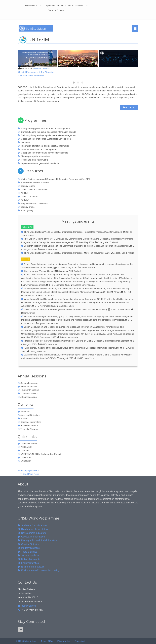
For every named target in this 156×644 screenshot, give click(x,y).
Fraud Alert (80, 641)
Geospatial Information (33, 537)
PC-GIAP (25, 193)
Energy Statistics (30, 563)
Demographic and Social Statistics (39, 540)
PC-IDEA (25, 200)
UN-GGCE (26, 458)
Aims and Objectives (30, 415)
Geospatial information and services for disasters (44, 153)
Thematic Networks (30, 429)
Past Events (26, 447)
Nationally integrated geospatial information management (48, 135)
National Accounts (31, 559)
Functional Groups (29, 426)
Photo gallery (27, 210)
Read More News (31, 474)
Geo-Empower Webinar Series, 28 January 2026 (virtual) (53, 271)
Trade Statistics (29, 552)
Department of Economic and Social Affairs (64, 6)
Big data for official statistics (36, 529)
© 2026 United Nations (26, 641)
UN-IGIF (24, 450)
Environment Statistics (33, 567)
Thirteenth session (29, 393)
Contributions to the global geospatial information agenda (48, 132)
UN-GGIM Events (29, 444)
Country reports (28, 186)
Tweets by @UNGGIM (29, 470)
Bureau (24, 418)
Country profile (28, 207)
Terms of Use (47, 641)
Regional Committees (31, 422)
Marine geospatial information (35, 156)
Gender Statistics (30, 544)
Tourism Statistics (30, 555)
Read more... (129, 107)
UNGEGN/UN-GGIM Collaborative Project (41, 454)
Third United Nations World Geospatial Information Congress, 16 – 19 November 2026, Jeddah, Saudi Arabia (79, 253)
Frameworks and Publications (35, 182)
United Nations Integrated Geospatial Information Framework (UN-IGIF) (55, 179)
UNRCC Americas (29, 197)
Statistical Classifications (34, 525)
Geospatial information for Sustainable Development (46, 139)
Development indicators (33, 533)
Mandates (25, 412)
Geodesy (25, 142)
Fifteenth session (29, 387)
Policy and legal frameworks (34, 160)
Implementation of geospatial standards (40, 163)
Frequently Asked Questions (34, 203)
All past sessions (29, 397)
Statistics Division (56, 10)
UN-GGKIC (26, 461)
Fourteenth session (30, 390)
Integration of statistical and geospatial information (45, 146)
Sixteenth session (29, 383)
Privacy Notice (64, 641)
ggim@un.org (27, 606)
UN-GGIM (39, 39)
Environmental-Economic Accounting (40, 570)
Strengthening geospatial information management (45, 128)
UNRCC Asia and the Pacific (34, 189)
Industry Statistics (30, 548)
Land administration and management (39, 149)
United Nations (30, 6)
